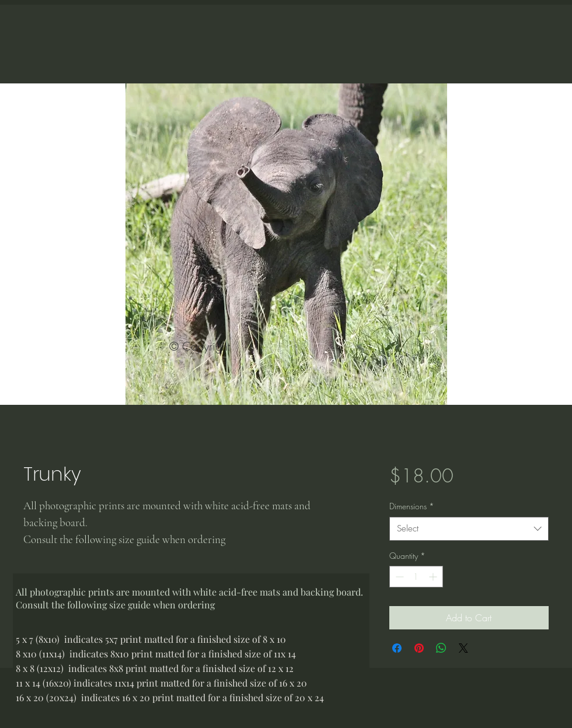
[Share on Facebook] (397, 648)
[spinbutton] (416, 577)
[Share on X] (463, 648)
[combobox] (469, 529)
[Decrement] (398, 577)
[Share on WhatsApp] (441, 648)
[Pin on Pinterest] (419, 648)
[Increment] (434, 577)
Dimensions (412, 506)
